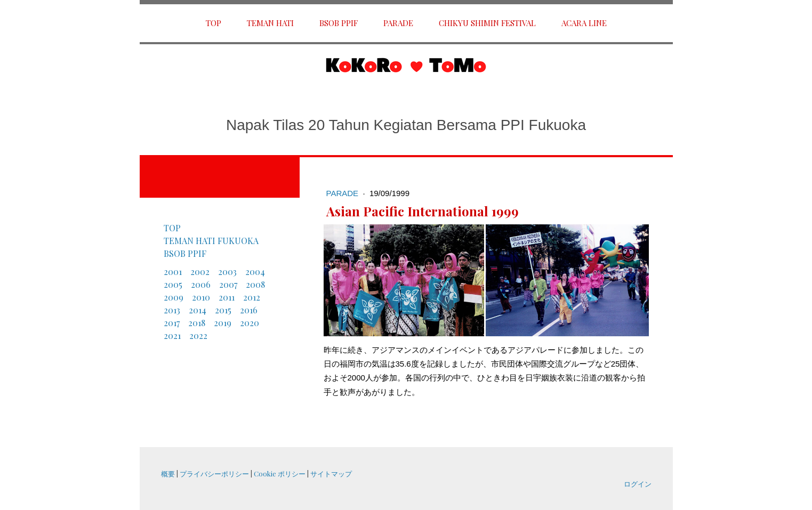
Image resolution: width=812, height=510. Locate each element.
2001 (173, 272)
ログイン (638, 484)
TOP (214, 23)
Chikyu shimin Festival (487, 23)
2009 (174, 297)
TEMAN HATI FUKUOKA (211, 241)
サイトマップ (331, 473)
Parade (398, 23)
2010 (201, 297)
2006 (201, 284)
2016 (249, 310)
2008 (255, 284)
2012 (252, 297)
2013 (172, 310)
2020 (250, 323)
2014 (198, 310)
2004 (255, 272)
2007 (228, 284)
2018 (197, 323)
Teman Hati (270, 23)
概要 (168, 473)
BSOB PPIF (339, 23)
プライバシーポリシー (214, 473)
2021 (172, 335)
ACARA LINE (584, 23)
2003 (227, 272)
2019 (223, 323)
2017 (172, 323)
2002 (200, 272)
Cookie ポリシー (280, 473)
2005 (173, 284)
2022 (198, 335)
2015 (223, 310)
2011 (227, 297)
